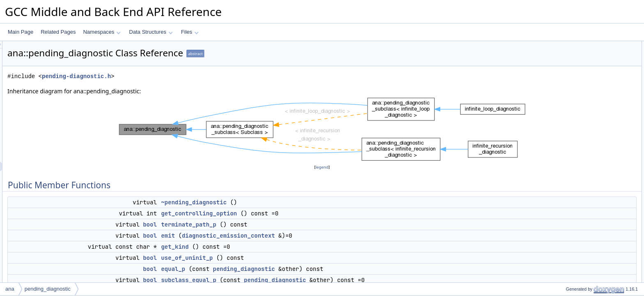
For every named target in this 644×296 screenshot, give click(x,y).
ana (10, 289)
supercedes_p (574, 236)
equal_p (276, 269)
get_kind (277, 247)
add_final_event (576, 217)
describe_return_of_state (586, 163)
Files (190, 32)
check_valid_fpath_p (581, 254)
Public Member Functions (580, 46)
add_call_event (576, 199)
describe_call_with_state (586, 154)
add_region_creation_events (590, 208)
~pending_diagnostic (297, 202)
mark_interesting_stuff (583, 245)
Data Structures (151, 32)
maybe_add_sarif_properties (590, 263)
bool (253, 224)
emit (271, 236)
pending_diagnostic (346, 269)
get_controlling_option (302, 213)
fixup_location (574, 127)
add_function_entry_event (587, 181)
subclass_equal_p (291, 280)
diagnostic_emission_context (331, 236)
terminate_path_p (291, 224)
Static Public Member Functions (587, 272)
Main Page (21, 32)
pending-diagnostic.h (179, 76)
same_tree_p (573, 281)
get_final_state (575, 227)
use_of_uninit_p (290, 258)
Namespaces (102, 32)
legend (323, 167)
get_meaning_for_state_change (594, 145)
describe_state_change (584, 136)
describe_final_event (582, 172)
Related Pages (58, 32)
